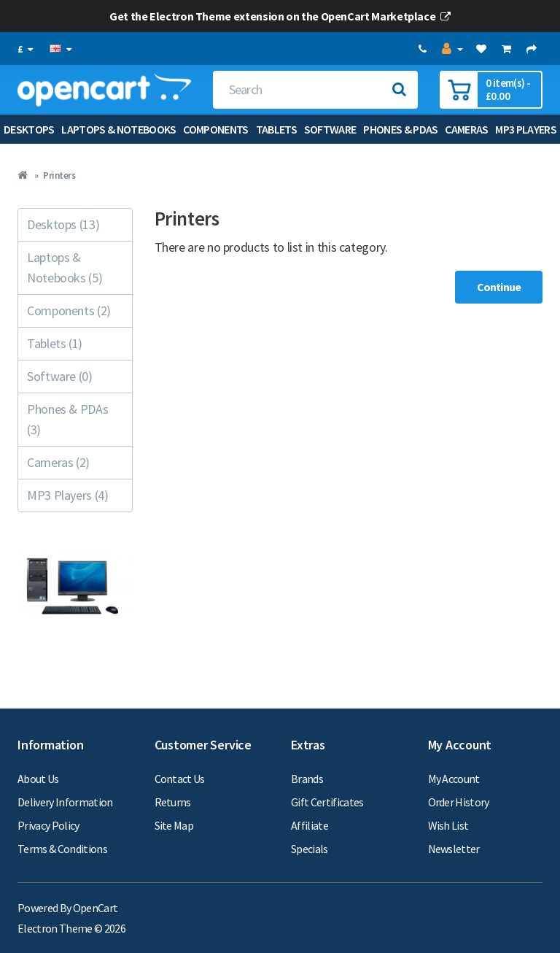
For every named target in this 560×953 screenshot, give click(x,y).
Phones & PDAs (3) (67, 419)
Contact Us (180, 779)
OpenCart (96, 908)
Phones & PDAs (400, 129)
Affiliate (310, 825)
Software (330, 129)
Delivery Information (65, 802)
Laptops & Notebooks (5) (65, 267)
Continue (499, 287)
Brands (307, 779)
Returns (173, 802)
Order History (459, 802)
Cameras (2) (58, 462)
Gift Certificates (327, 802)
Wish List (448, 825)
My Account (454, 779)
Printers (59, 175)
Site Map (174, 825)
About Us (38, 779)
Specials (310, 849)
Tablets (276, 129)
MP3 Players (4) (68, 495)
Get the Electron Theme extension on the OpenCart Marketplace (280, 16)
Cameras (466, 129)
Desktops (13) (63, 224)
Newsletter (454, 849)
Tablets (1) (55, 343)
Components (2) (69, 310)
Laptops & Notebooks (118, 129)
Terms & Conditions (62, 849)
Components (215, 129)
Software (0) (60, 376)
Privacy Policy (48, 825)
